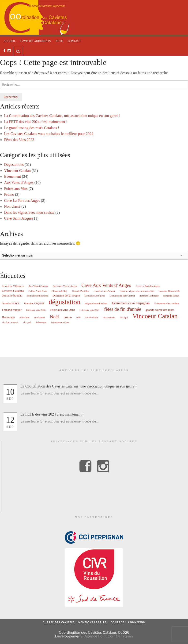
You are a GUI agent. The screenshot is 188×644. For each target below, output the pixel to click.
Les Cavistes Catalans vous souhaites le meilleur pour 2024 (49, 134)
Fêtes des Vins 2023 (19, 140)
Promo (9, 194)
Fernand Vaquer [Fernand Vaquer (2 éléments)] (12, 310)
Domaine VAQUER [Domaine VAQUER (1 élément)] (34, 304)
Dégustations (14, 165)
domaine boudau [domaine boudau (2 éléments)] (12, 295)
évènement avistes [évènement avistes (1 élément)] (60, 322)
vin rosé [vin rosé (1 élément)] (27, 322)
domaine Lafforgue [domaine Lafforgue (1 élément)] (149, 296)
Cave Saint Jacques (19, 218)
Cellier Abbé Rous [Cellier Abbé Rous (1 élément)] (38, 291)
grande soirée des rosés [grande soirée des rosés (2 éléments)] (160, 310)
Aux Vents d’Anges (19, 183)
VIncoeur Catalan (17, 171)
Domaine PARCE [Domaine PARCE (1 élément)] (11, 304)
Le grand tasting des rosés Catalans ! (32, 128)
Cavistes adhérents (36, 41)
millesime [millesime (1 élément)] (24, 318)
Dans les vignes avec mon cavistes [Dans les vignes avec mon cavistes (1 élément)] (137, 291)
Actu (59, 41)
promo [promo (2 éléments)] (68, 317)
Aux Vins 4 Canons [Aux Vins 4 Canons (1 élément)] (38, 286)
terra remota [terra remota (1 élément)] (109, 318)
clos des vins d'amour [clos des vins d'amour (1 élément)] (104, 291)
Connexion (137, 622)
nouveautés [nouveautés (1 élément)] (40, 318)
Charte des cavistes (59, 622)
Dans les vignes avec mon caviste (29, 212)
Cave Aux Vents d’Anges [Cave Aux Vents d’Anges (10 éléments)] (106, 285)
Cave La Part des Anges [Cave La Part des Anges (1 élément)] (148, 286)
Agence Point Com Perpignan (109, 636)
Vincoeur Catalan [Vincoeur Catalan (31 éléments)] (155, 316)
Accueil (10, 41)
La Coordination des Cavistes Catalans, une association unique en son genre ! (62, 116)
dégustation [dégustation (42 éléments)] (65, 302)
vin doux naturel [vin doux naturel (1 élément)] (10, 322)
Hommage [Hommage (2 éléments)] (8, 317)
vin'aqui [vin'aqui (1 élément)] (124, 318)
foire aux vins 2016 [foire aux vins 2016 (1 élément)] (36, 310)
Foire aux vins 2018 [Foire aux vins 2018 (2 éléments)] (62, 310)
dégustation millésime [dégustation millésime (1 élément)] (96, 304)
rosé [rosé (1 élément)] (79, 318)
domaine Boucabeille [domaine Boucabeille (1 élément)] (169, 291)
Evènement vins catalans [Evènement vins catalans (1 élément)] (167, 304)
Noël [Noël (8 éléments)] (54, 317)
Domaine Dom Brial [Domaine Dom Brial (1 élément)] (95, 296)
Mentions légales (92, 622)
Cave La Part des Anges (22, 201)
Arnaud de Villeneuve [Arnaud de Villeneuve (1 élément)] (13, 286)
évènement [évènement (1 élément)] (41, 322)
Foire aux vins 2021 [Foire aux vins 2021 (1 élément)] (89, 310)
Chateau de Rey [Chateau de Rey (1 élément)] (59, 291)
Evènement (13, 176)
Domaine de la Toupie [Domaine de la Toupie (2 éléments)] (66, 295)
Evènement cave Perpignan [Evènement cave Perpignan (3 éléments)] (131, 303)
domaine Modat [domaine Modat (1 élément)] (171, 296)
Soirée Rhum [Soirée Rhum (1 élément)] (92, 318)
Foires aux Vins (16, 189)
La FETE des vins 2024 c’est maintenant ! (36, 122)
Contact (74, 41)
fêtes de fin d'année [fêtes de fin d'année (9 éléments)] (123, 309)
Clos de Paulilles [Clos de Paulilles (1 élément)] (81, 291)
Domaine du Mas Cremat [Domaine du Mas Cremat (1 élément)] (122, 296)
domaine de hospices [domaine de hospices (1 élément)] (38, 296)
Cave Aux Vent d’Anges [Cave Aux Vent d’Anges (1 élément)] (65, 286)
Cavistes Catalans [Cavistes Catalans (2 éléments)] (13, 291)
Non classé (12, 206)
